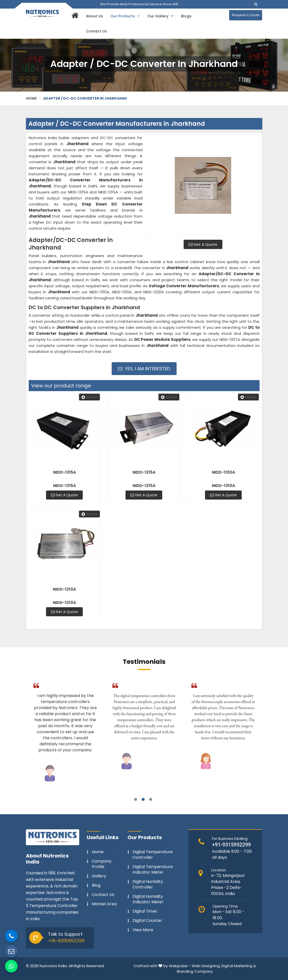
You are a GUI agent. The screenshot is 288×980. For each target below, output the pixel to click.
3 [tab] (151, 799)
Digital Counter (147, 921)
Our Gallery (160, 16)
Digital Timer (145, 911)
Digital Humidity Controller (148, 884)
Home (31, 98)
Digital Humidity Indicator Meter (148, 899)
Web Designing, (206, 966)
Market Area (104, 904)
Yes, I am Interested (144, 369)
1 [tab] (136, 799)
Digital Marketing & (239, 966)
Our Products (125, 16)
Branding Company (195, 971)
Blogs (186, 16)
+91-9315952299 (66, 941)
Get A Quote (203, 244)
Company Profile (102, 864)
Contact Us (96, 31)
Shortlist (89, 397)
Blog (96, 885)
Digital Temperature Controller (153, 855)
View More (143, 930)
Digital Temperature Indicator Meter (153, 870)
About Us (94, 16)
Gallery (99, 876)
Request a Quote (246, 15)
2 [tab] (143, 799)
